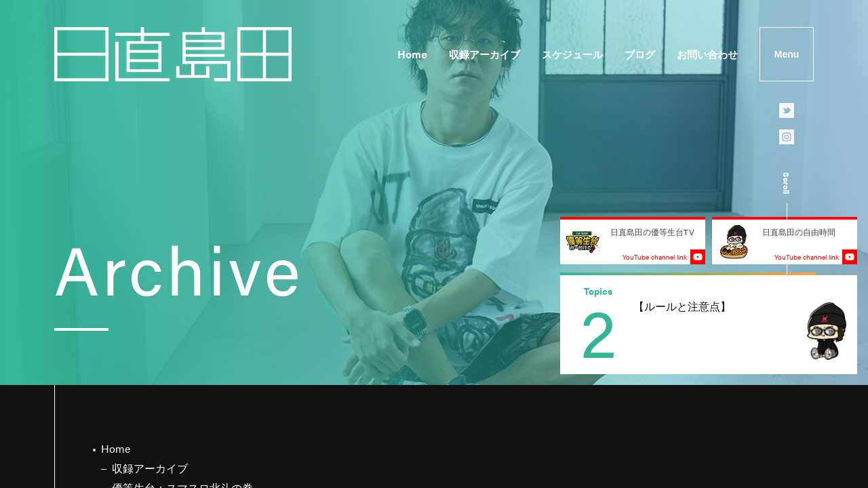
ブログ (640, 54)
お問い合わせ (707, 54)
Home (412, 54)
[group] (709, 325)
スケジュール (572, 54)
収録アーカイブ (485, 54)
